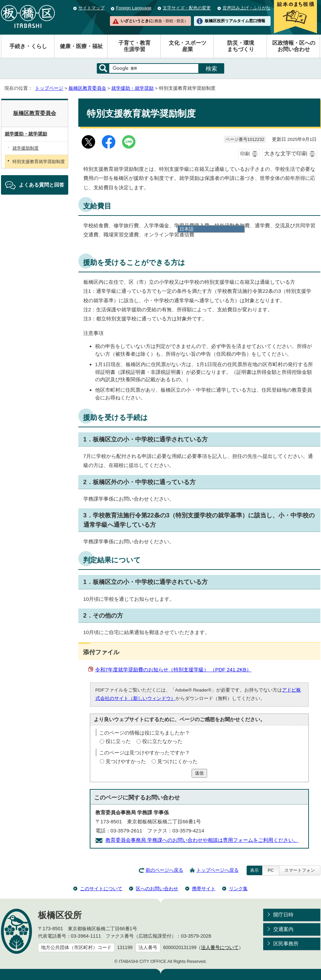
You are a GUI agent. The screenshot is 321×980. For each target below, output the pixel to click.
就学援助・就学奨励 (132, 88)
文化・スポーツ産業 (188, 46)
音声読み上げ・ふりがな (247, 8)
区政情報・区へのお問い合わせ (294, 46)
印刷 (245, 154)
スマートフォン (300, 870)
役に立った (118, 741)
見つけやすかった (126, 761)
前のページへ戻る (164, 870)
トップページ (49, 88)
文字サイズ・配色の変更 (187, 8)
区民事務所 (286, 944)
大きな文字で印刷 (286, 153)
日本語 (187, 229)
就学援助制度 (26, 148)
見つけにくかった (177, 761)
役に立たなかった (162, 741)
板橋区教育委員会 (87, 88)
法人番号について (220, 948)
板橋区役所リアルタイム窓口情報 (235, 21)
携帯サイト (204, 889)
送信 (199, 773)
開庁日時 (283, 915)
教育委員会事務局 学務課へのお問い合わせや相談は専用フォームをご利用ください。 (202, 840)
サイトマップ (91, 8)
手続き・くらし (28, 46)
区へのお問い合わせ (157, 889)
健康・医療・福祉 (81, 46)
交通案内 (283, 929)
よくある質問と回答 (42, 185)
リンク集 (238, 889)
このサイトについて (101, 889)
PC (271, 870)
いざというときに (154, 21)
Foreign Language (134, 8)
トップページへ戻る (217, 870)
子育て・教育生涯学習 (134, 46)
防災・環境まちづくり (241, 46)
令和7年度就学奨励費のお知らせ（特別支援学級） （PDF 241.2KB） (173, 670)
